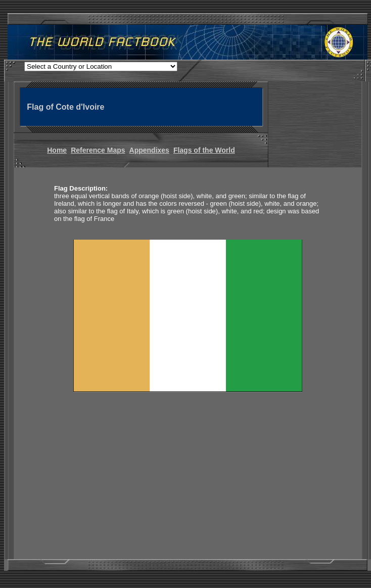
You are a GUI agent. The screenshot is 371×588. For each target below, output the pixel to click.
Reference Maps (98, 150)
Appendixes (149, 150)
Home (57, 150)
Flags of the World (204, 150)
